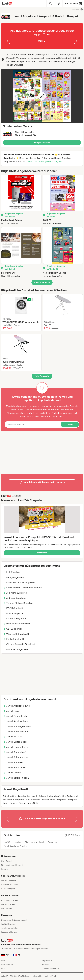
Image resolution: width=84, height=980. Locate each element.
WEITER (42, 41)
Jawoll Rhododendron (16, 731)
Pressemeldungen (9, 932)
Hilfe (3, 961)
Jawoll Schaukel (13, 762)
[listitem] (21, 200)
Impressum (47, 961)
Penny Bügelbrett (14, 577)
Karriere (5, 869)
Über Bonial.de (8, 861)
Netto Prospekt (8, 904)
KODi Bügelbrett (13, 608)
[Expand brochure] (42, 96)
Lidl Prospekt (7, 908)
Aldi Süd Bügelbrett (15, 598)
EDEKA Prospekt (9, 881)
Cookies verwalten (50, 969)
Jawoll (41, 842)
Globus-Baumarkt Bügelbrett (20, 644)
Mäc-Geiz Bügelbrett (16, 649)
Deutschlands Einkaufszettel (14, 920)
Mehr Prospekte (42, 282)
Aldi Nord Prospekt (10, 900)
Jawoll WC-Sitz (13, 737)
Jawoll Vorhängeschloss (17, 726)
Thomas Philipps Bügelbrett (19, 603)
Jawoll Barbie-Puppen (16, 778)
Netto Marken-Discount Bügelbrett (23, 588)
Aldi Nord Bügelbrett (16, 593)
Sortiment (52, 842)
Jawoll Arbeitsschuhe (16, 721)
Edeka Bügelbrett (14, 639)
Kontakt (46, 965)
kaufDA (7, 842)
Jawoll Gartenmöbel (15, 742)
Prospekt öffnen (42, 142)
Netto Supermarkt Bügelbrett (20, 582)
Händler (18, 842)
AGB (3, 969)
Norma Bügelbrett (14, 613)
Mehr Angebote (42, 376)
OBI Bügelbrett (13, 629)
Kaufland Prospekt (9, 885)
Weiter (70, 424)
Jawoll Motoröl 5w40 (16, 747)
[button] (42, 108)
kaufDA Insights (8, 924)
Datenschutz (57, 416)
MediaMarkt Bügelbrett (17, 624)
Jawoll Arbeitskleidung (17, 706)
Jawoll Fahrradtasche (16, 716)
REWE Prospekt (8, 889)
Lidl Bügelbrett (12, 572)
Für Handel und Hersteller (13, 865)
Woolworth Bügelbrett (16, 634)
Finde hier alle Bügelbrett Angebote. (46, 161)
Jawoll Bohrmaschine (16, 757)
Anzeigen (77, 10)
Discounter (30, 842)
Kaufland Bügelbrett (15, 618)
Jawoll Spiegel (12, 773)
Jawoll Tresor (12, 711)
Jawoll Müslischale (15, 767)
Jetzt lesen (42, 553)
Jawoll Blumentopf (15, 752)
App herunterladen (10, 928)
